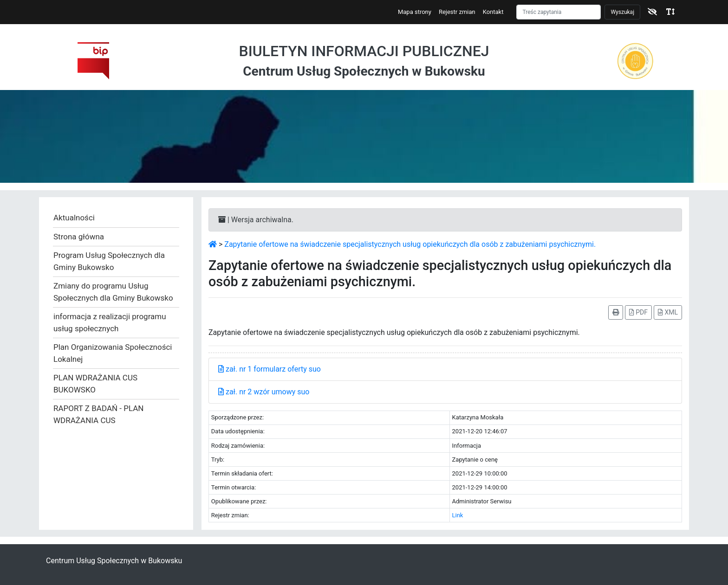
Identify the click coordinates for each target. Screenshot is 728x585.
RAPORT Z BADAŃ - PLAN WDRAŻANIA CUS (99, 414)
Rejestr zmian (457, 12)
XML (668, 312)
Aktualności (74, 218)
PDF (638, 312)
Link (458, 515)
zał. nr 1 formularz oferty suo (270, 369)
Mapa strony (415, 12)
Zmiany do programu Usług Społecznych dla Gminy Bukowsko (113, 292)
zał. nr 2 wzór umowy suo (264, 392)
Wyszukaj (622, 12)
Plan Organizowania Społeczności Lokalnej (113, 353)
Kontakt (493, 12)
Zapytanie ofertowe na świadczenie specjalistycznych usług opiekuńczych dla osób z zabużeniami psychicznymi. (410, 244)
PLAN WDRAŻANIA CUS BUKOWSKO (95, 384)
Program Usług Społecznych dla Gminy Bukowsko (109, 261)
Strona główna (79, 237)
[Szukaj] (559, 12)
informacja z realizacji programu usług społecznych (110, 322)
